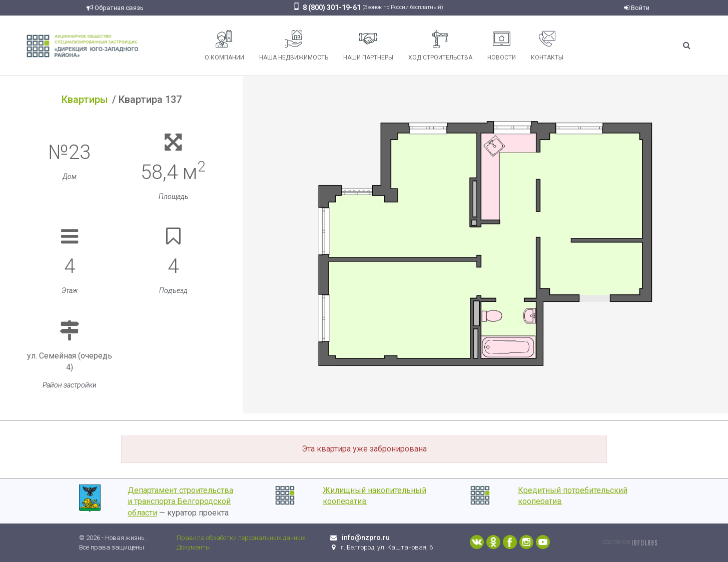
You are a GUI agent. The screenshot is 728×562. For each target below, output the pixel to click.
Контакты (547, 45)
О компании (224, 45)
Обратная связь (115, 8)
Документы (194, 547)
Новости (502, 45)
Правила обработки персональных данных (241, 538)
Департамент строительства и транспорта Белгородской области (180, 502)
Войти (637, 8)
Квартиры (85, 99)
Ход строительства (440, 45)
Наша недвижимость (294, 45)
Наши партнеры (368, 45)
